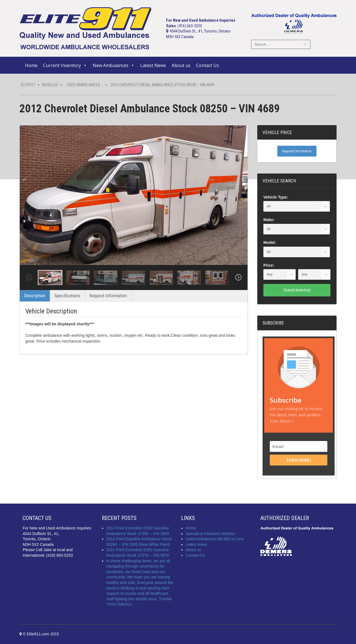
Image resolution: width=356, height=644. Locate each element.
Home (31, 65)
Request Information (108, 296)
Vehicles (50, 85)
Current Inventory (65, 65)
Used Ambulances (84, 85)
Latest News (153, 65)
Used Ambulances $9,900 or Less (215, 539)
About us (181, 65)
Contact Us (207, 65)
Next (238, 278)
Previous (29, 278)
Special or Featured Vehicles (210, 534)
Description (35, 296)
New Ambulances (114, 65)
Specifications (67, 296)
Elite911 (28, 85)
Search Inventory (297, 290)
